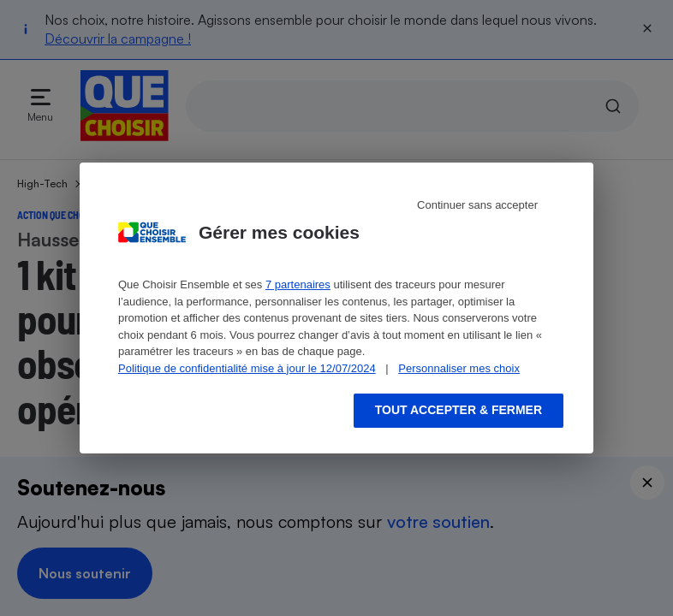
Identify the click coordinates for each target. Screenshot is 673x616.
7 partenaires (298, 284)
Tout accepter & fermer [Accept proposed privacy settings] (459, 410)
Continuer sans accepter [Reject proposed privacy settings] (477, 205)
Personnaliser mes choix (459, 368)
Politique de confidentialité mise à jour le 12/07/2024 (247, 368)
